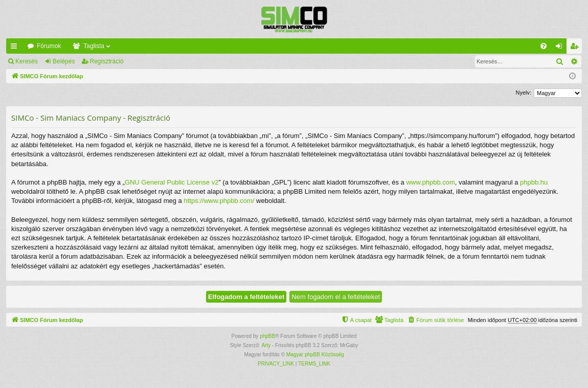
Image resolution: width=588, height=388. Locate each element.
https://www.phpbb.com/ (219, 201)
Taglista (94, 46)
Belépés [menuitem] (561, 48)
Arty (266, 345)
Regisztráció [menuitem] (576, 48)
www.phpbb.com (430, 182)
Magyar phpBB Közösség (315, 355)
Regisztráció (107, 61)
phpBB (267, 336)
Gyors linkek (16, 48)
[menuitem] (544, 46)
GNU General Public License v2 (172, 182)
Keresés (27, 61)
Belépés (64, 61)
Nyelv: (523, 93)
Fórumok (49, 46)
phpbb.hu (534, 182)
